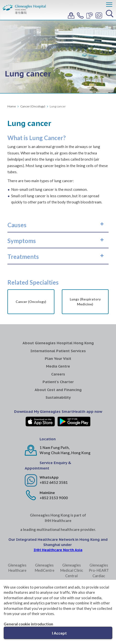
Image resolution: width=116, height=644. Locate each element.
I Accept (59, 633)
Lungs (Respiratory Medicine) (85, 302)
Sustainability (58, 397)
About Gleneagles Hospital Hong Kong (58, 343)
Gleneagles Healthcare (17, 568)
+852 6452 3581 (54, 482)
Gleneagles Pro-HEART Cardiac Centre (99, 573)
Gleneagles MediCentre (45, 568)
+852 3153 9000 (54, 498)
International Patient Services (58, 351)
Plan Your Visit (58, 359)
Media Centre (58, 366)
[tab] (58, 225)
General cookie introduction (28, 624)
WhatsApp (49, 477)
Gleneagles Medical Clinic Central (72, 570)
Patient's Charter (58, 382)
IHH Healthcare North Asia (58, 550)
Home (12, 106)
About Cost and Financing (58, 390)
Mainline (47, 493)
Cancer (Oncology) (33, 106)
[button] (58, 225)
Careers (58, 374)
